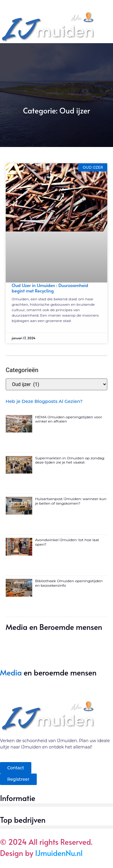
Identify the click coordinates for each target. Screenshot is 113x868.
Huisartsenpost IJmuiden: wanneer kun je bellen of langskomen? (71, 501)
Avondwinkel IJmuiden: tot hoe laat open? (67, 542)
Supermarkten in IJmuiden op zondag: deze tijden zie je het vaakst (70, 460)
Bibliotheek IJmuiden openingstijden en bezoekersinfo (69, 583)
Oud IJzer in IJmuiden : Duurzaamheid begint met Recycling (50, 288)
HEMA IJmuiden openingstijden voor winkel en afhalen (69, 419)
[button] (56, 805)
